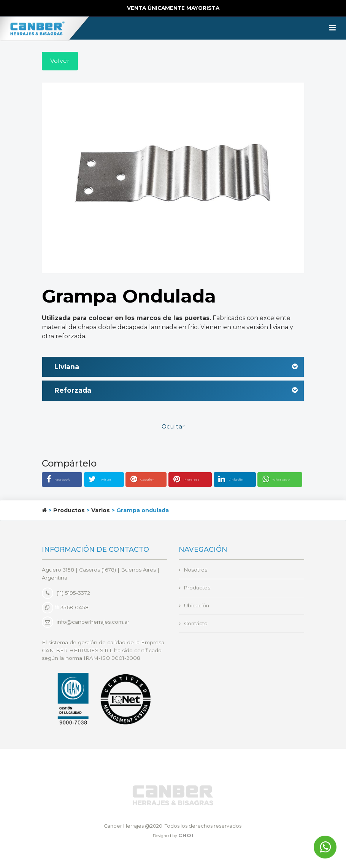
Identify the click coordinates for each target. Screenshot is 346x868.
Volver (60, 61)
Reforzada (176, 391)
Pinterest (194, 480)
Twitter (110, 480)
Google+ (150, 480)
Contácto (196, 624)
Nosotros (196, 570)
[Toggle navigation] (333, 28)
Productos (69, 511)
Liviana (176, 367)
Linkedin (238, 480)
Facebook (66, 480)
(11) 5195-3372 (66, 594)
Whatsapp (284, 480)
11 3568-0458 (65, 608)
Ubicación (197, 606)
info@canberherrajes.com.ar (93, 623)
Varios (101, 511)
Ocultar (173, 427)
